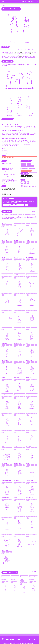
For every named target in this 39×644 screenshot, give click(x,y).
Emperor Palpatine (18, 292)
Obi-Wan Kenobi (17, 463)
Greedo (16, 446)
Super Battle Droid (5, 498)
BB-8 (15, 360)
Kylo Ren (16, 222)
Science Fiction (24, 169)
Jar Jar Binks (17, 309)
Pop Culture (4, 6)
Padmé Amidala (5, 360)
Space (23, 176)
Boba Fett (16, 275)
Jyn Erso (3, 378)
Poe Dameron (4, 412)
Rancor (3, 446)
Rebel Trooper (29, 515)
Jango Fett (4, 395)
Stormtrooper (4, 343)
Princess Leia (4, 275)
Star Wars (10, 6)
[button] (34, 211)
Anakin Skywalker (30, 292)
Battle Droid (16, 515)
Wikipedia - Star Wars (6, 195)
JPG (26, 205)
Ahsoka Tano (4, 240)
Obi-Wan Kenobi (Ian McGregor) (6, 223)
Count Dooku (29, 378)
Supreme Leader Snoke (7, 429)
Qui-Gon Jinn (29, 395)
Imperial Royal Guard (6, 480)
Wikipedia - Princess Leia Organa (9, 192)
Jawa (28, 463)
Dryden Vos (16, 480)
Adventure (32, 169)
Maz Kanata (4, 463)
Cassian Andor (30, 412)
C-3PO (28, 343)
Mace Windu (17, 378)
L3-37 (15, 498)
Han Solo (3, 257)
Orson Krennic (30, 498)
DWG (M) (8, 225)
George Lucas (17, 240)
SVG (14, 205)
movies (21, 52)
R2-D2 (28, 309)
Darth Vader (29, 222)
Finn (15, 395)
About (33, 2)
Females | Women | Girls (26, 171)
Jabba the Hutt (5, 309)
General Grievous (5, 326)
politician (21, 56)
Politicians (24, 166)
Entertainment (29, 176)
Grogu (28, 275)
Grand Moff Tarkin (30, 429)
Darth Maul (16, 257)
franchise (31, 52)
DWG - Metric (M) (20, 205)
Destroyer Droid (5, 550)
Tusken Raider (30, 480)
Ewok (15, 326)
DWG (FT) (4, 225)
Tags (29, 2)
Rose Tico (29, 446)
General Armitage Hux (19, 429)
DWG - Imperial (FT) (7, 205)
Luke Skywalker (30, 257)
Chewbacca (4, 292)
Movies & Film (31, 166)
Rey (27, 326)
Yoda (28, 240)
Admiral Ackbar (17, 412)
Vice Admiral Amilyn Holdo (6, 515)
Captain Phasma (30, 360)
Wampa (3, 533)
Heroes (29, 164)
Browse (24, 2)
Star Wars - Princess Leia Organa (9, 188)
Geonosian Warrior (18, 533)
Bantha (28, 533)
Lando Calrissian (18, 343)
